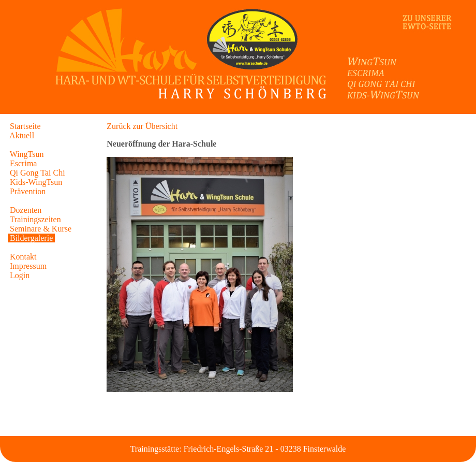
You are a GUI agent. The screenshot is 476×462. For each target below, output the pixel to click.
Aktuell (22, 135)
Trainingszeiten (35, 219)
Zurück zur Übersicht (142, 126)
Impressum (28, 266)
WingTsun (27, 154)
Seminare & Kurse (41, 229)
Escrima (23, 163)
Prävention (28, 191)
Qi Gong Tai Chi (38, 173)
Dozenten (26, 210)
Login (20, 275)
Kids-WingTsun (36, 182)
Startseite (25, 126)
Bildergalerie (31, 238)
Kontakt (23, 257)
